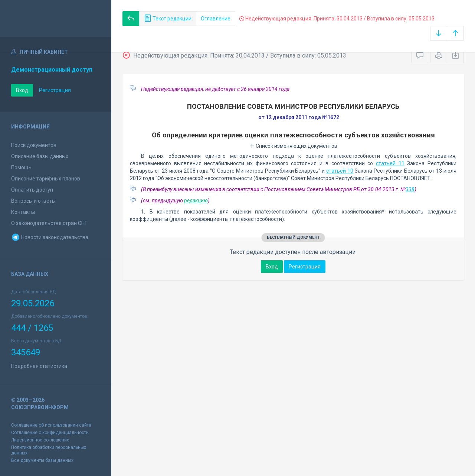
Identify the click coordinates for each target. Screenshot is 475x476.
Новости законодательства (50, 237)
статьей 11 (390, 163)
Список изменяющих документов (293, 146)
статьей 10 (340, 171)
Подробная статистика (39, 366)
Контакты (23, 212)
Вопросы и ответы (33, 201)
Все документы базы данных (42, 460)
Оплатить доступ (32, 190)
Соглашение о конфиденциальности (50, 433)
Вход (22, 90)
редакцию (196, 200)
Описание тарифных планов (46, 179)
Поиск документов (34, 145)
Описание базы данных (40, 156)
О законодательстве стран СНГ (49, 223)
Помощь (21, 167)
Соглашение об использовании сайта (51, 425)
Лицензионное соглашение (40, 440)
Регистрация (55, 90)
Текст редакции (168, 19)
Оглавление (216, 19)
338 (410, 189)
